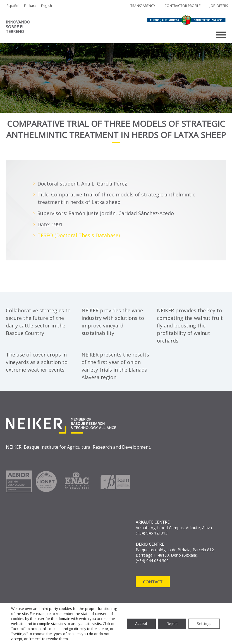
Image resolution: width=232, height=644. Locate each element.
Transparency (143, 6)
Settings (204, 623)
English (46, 6)
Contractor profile (182, 6)
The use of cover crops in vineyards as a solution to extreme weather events (37, 362)
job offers (219, 6)
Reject (172, 623)
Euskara (30, 6)
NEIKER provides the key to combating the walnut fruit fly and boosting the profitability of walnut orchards (190, 325)
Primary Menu (221, 35)
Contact (153, 582)
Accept (141, 623)
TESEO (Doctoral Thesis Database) (79, 235)
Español (13, 6)
